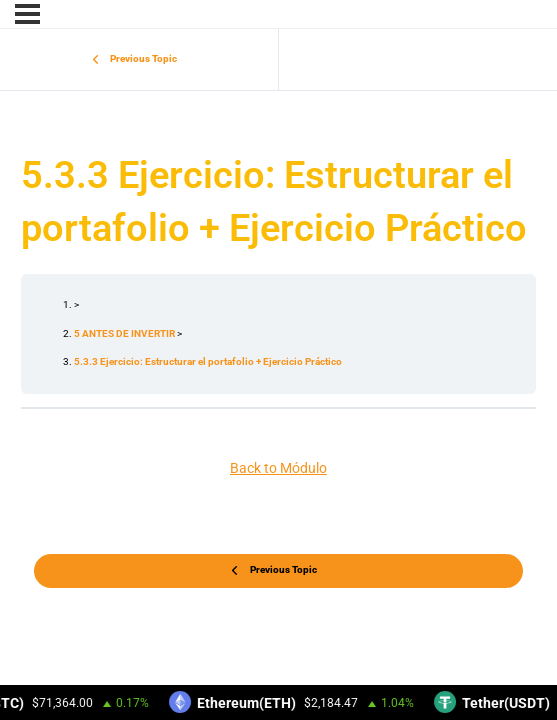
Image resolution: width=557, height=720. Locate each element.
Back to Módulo (278, 468)
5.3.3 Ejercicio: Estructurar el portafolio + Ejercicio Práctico (208, 361)
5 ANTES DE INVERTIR (125, 333)
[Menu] (27, 14)
